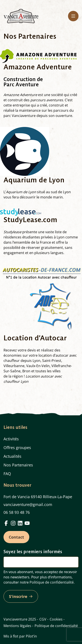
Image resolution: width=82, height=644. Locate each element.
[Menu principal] (73, 16)
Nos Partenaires (18, 465)
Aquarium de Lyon (21, 192)
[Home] (21, 16)
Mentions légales (17, 626)
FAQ (7, 474)
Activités (11, 439)
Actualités (12, 456)
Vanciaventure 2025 (20, 619)
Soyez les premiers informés (33, 552)
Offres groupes (17, 448)
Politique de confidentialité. (52, 582)
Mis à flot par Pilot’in (20, 636)
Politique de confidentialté (56, 626)
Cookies (56, 619)
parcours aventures (47, 100)
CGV (43, 619)
